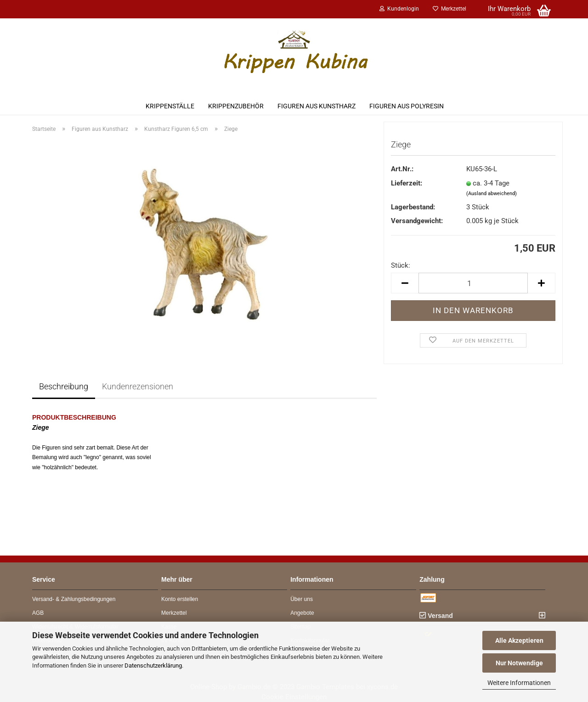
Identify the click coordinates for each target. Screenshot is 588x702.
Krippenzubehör (236, 106)
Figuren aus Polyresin (407, 106)
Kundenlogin (399, 9)
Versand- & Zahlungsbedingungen (74, 599)
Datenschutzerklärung (153, 665)
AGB (38, 613)
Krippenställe (170, 106)
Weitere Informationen (519, 683)
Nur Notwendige (519, 663)
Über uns (302, 599)
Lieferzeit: (407, 183)
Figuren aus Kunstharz (317, 106)
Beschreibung (64, 386)
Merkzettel (449, 9)
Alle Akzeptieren (519, 640)
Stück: (401, 265)
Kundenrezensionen (138, 386)
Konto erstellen (180, 599)
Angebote (302, 613)
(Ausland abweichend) (492, 194)
